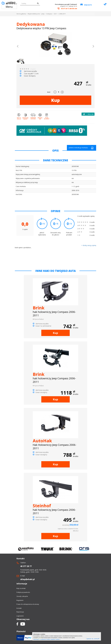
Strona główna (21, 14)
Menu (9, 7)
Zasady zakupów (22, 596)
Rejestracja (20, 612)
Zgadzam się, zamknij (93, 639)
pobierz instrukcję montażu (81, 148)
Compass (49, 14)
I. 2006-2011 (62, 14)
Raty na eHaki (21, 588)
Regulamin (20, 600)
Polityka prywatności (23, 592)
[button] (18, 47)
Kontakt (19, 608)
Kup (55, 100)
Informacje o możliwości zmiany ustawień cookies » (47, 639)
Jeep (43, 14)
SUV (55, 14)
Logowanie (20, 616)
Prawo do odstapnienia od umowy (28, 604)
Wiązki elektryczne (34, 14)
